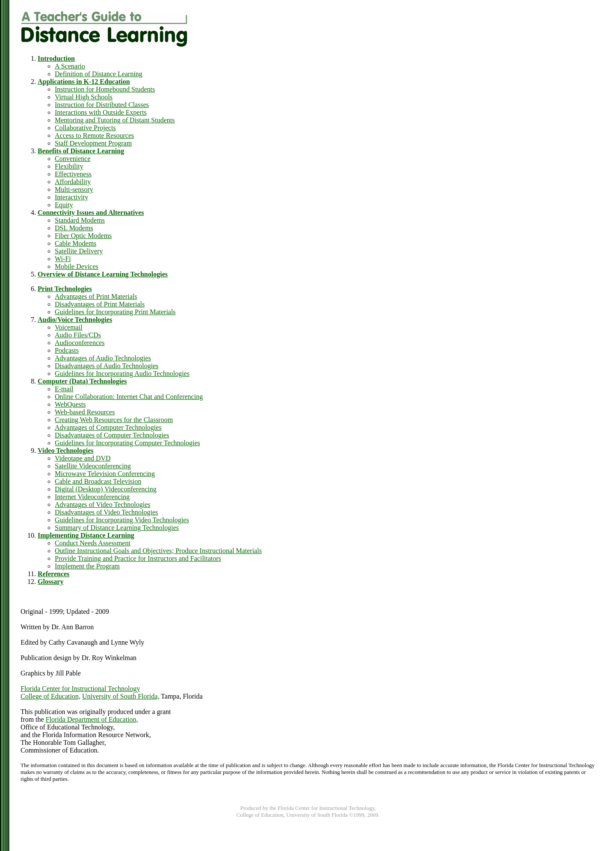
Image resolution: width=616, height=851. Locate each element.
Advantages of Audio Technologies (103, 358)
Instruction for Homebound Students (105, 89)
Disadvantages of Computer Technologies (112, 435)
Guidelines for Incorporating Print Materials (115, 312)
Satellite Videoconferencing (93, 466)
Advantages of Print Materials (96, 296)
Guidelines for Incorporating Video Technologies (122, 520)
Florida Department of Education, (92, 719)
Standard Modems (80, 220)
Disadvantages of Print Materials (100, 304)
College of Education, (50, 696)
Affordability (73, 182)
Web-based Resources (85, 412)
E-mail (64, 389)
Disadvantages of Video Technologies (106, 512)
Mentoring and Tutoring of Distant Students (115, 120)
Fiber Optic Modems (83, 236)
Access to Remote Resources (94, 135)
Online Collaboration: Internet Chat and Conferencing (129, 397)
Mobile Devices (77, 266)
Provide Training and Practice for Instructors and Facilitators (138, 558)
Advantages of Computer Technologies (108, 427)
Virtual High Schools (84, 97)
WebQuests (70, 404)
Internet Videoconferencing (92, 497)
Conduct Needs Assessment (93, 543)
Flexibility (69, 166)
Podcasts (67, 350)
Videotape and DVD (83, 458)
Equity (64, 205)
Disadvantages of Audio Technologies (107, 366)
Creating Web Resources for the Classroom (114, 420)
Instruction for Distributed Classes (102, 105)
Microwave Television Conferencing (105, 474)
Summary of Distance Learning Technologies (117, 528)
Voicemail (69, 327)
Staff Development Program (93, 143)
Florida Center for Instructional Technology (80, 689)
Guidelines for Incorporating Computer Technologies (127, 443)
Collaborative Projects (85, 128)
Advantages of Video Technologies (103, 504)
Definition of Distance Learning (99, 74)
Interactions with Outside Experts (101, 112)
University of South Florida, (121, 696)
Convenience (73, 159)
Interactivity (71, 197)
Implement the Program (87, 566)
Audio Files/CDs (78, 335)
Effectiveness (73, 174)
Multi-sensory (74, 189)
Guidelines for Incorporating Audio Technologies (122, 373)
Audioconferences (80, 343)
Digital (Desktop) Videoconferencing (106, 489)
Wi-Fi (63, 259)
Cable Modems (76, 243)
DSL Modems (74, 228)
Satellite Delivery (79, 251)
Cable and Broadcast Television (98, 481)
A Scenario (70, 66)
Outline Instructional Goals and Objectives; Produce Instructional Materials (158, 551)
